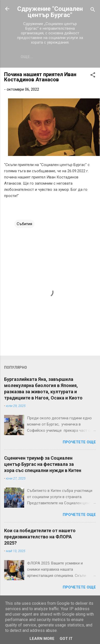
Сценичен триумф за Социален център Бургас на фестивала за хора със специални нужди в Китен (43, 464)
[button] (93, 76)
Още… (27, 57)
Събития (24, 224)
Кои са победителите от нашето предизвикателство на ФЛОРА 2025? (40, 537)
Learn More (42, 639)
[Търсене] (93, 10)
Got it (66, 639)
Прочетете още (79, 442)
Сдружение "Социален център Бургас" (50, 12)
